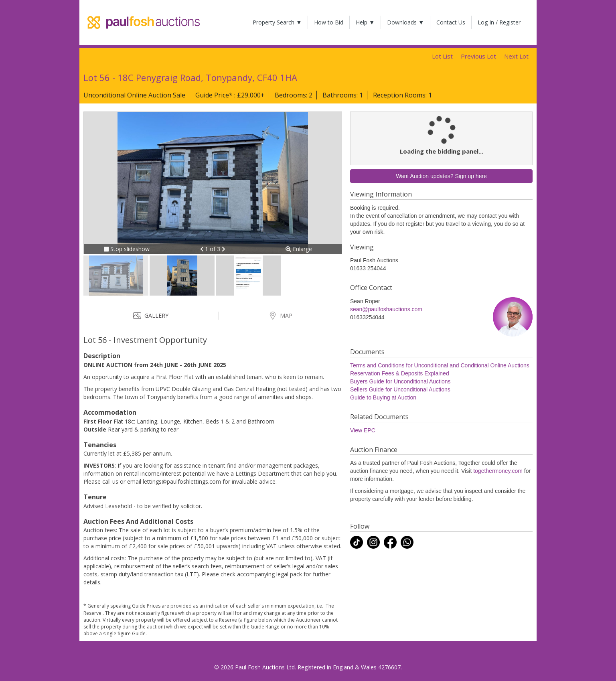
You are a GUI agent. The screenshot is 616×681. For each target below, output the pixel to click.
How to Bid (329, 22)
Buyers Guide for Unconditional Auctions (400, 381)
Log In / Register (499, 22)
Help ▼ (365, 22)
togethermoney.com (498, 471)
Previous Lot (478, 56)
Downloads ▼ (405, 22)
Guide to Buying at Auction (383, 397)
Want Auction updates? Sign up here (441, 176)
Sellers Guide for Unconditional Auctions (400, 389)
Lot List (442, 56)
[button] (203, 249)
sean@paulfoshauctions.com (386, 309)
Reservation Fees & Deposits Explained (400, 373)
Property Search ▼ (277, 22)
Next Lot (516, 56)
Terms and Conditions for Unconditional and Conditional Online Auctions (440, 365)
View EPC (363, 430)
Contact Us (451, 22)
